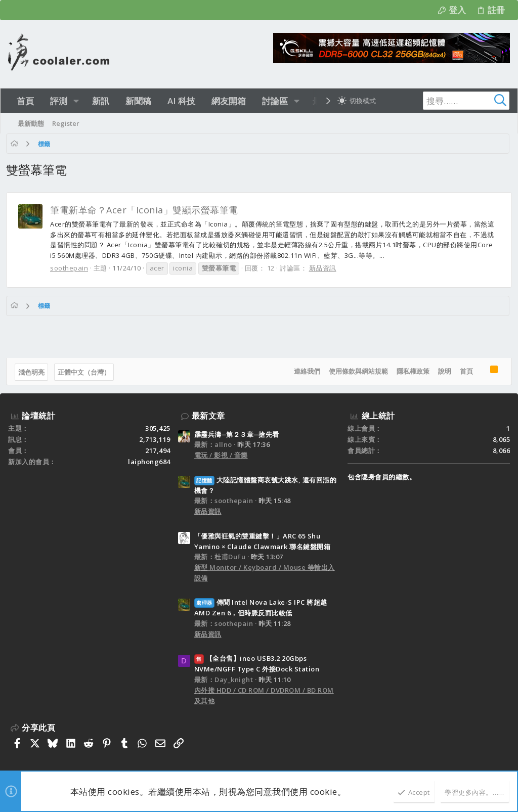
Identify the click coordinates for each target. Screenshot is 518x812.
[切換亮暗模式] (357, 101)
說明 (443, 371)
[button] (76, 101)
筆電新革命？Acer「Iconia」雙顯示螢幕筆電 (146, 210)
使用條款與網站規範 (356, 371)
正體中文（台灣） (86, 372)
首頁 (464, 371)
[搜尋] (446, 101)
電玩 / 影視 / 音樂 (221, 455)
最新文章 (208, 416)
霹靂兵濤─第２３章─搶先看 (237, 434)
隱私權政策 (411, 371)
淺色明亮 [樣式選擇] (33, 372)
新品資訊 (325, 268)
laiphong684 (149, 462)
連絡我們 (305, 371)
